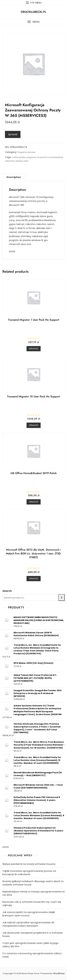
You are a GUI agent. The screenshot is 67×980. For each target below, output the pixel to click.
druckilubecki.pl (33, 12)
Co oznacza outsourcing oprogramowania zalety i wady (32, 955)
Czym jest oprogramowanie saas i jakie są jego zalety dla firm (30, 945)
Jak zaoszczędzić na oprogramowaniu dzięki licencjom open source (29, 914)
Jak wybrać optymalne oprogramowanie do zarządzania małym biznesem (28, 924)
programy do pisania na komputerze (45, 157)
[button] (33, 22)
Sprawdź (13, 134)
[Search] (61, 598)
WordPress (59, 973)
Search (7, 591)
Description (14, 177)
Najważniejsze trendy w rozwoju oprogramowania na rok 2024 (33, 893)
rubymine (10, 161)
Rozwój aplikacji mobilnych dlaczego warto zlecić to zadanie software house (33, 883)
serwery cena (22, 161)
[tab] (14, 177)
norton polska (19, 157)
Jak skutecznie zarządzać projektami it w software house (33, 934)
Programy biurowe (26, 152)
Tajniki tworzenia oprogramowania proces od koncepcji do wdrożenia (29, 873)
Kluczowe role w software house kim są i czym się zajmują (32, 903)
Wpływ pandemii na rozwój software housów (29, 864)
